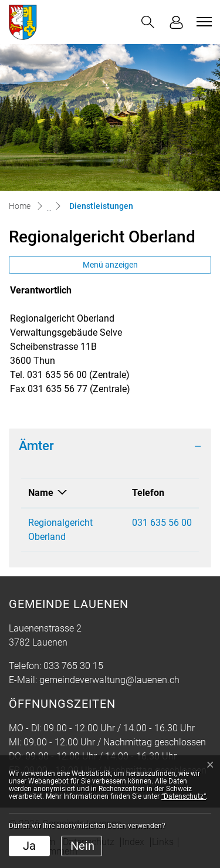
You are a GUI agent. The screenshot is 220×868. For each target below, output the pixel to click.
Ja (29, 846)
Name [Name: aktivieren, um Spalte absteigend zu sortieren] (41, 493)
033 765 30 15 (73, 666)
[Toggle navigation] (202, 22)
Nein (82, 846)
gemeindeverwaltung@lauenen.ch (109, 680)
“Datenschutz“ (184, 796)
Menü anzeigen (110, 265)
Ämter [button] (36, 446)
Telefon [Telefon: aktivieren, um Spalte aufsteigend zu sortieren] (148, 493)
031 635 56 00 (162, 523)
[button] (148, 22)
